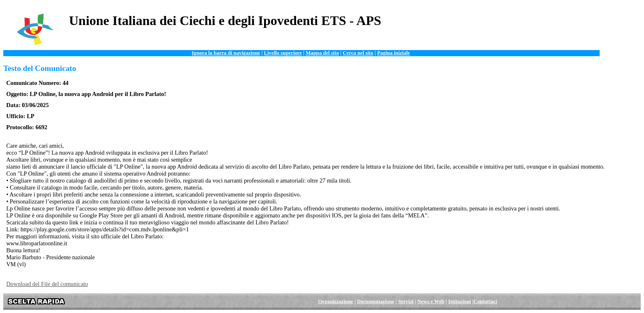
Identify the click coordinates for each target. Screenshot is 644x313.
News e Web (431, 302)
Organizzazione (335, 302)
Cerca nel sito (358, 53)
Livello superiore (283, 53)
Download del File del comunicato (47, 284)
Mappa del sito (322, 53)
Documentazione (376, 302)
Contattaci (485, 302)
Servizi (406, 302)
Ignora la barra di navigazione (226, 53)
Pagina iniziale (393, 53)
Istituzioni (459, 302)
